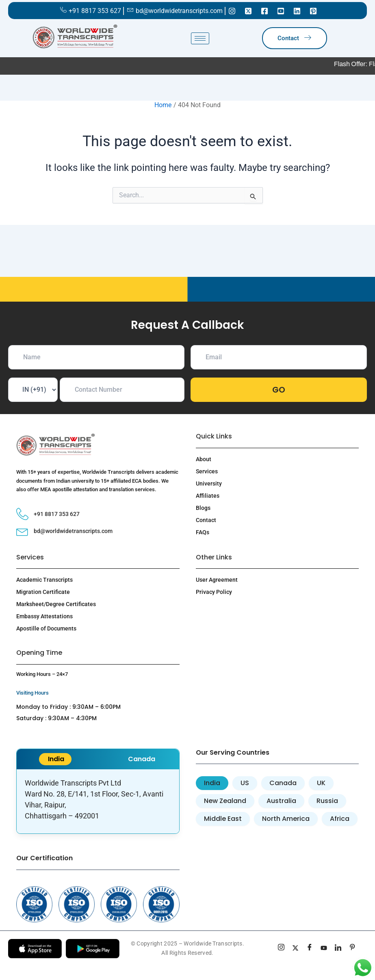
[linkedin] (338, 948)
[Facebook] (264, 11)
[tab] (212, 783)
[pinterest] (352, 948)
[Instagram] (232, 11)
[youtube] (324, 948)
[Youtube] (281, 11)
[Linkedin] (297, 11)
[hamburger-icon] (200, 38)
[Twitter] (248, 11)
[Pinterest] (313, 11)
